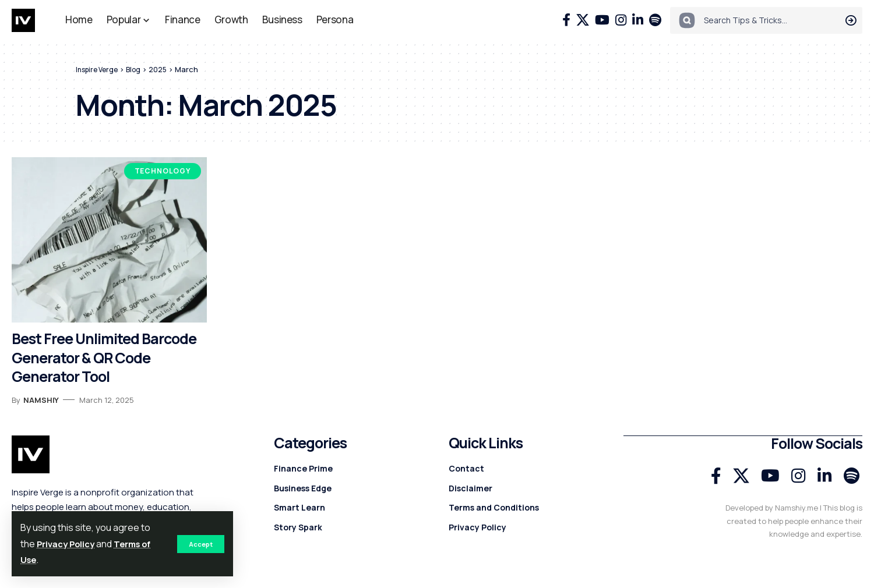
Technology (163, 171)
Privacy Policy (69, 544)
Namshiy (41, 400)
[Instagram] (621, 20)
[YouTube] (602, 20)
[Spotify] (655, 20)
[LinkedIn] (638, 20)
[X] (583, 20)
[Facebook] (566, 20)
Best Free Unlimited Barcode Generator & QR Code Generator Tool (104, 357)
